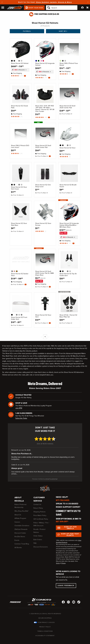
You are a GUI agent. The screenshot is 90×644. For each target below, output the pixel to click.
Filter (27, 31)
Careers (17, 520)
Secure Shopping (45, 616)
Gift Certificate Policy (41, 517)
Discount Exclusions (41, 545)
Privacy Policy (45, 625)
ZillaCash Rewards (21, 527)
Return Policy (38, 506)
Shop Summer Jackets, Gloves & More (54, 2)
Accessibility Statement (45, 634)
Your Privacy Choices (46, 621)
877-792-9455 (63, 499)
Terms (58, 561)
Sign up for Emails (70, 526)
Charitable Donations (22, 524)
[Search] (62, 8)
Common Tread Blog (22, 542)
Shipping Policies (39, 510)
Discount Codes (20, 531)
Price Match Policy (40, 514)
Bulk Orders (38, 538)
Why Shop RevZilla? (21, 509)
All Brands (18, 546)
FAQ (35, 541)
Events (17, 538)
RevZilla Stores (20, 535)
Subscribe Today (21, 418)
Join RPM (19, 408)
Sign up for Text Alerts (70, 533)
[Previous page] (41, 337)
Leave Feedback (66, 584)
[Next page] (49, 337)
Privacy (63, 561)
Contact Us (37, 503)
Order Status (38, 534)
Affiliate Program (20, 517)
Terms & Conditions (45, 629)
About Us (18, 513)
